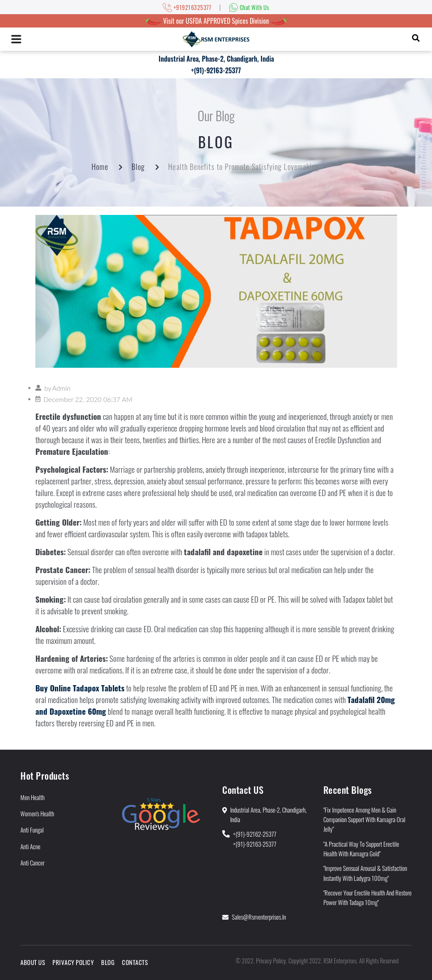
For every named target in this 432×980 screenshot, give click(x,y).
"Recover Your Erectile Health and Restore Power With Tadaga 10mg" (367, 897)
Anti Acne (30, 846)
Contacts (135, 962)
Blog (138, 167)
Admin (61, 388)
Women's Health (37, 813)
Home (100, 167)
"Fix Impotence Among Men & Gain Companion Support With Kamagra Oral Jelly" (364, 819)
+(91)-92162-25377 (255, 834)
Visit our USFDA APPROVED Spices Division (216, 21)
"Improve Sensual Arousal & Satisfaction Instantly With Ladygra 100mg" (365, 873)
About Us (33, 962)
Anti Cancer (32, 863)
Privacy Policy (73, 962)
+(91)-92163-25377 (216, 70)
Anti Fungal (32, 830)
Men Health (32, 797)
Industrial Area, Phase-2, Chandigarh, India (216, 59)
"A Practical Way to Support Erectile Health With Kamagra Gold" (361, 849)
